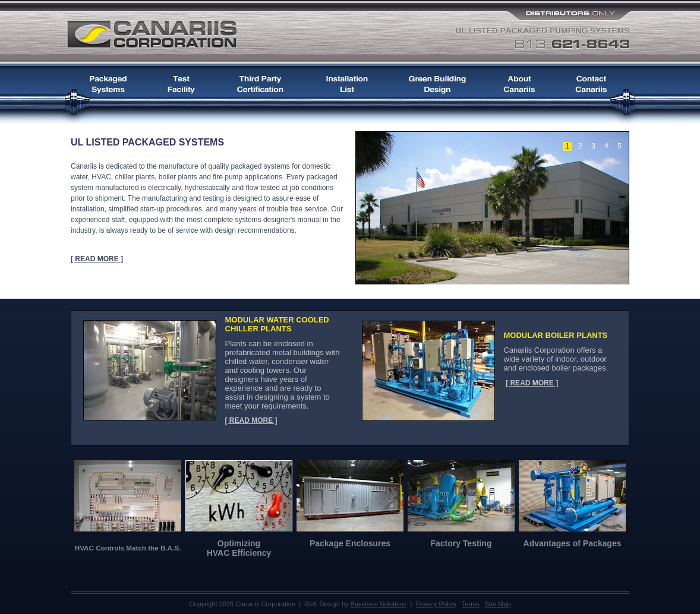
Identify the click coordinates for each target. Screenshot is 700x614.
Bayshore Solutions (379, 604)
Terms (471, 604)
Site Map (498, 604)
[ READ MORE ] (97, 259)
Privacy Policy (436, 604)
